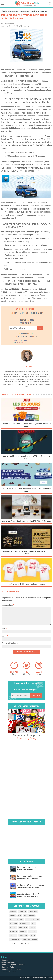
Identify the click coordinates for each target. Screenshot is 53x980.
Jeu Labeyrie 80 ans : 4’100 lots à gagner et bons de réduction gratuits (26, 553)
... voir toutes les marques (20, 943)
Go (40, 328)
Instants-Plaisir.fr (17, 920)
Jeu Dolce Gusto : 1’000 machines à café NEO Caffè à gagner (27, 521)
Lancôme (14, 924)
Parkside (23, 932)
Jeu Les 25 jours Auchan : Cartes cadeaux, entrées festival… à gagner (26, 425)
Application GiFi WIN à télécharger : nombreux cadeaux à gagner (31, 886)
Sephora (13, 935)
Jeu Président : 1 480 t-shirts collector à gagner (26, 584)
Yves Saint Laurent (30, 939)
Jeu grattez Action (9, 972)
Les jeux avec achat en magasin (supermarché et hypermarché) (30, 877)
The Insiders (25, 924)
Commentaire (8, 605)
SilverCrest (23, 935)
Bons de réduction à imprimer (14, 965)
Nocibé (33, 928)
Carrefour (22, 912)
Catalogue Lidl (8, 960)
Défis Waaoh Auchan (10, 962)
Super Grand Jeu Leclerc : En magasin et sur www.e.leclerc (29, 895)
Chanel (13, 916)
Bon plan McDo (8, 967)
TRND (33, 935)
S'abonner (36, 695)
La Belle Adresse (33, 920)
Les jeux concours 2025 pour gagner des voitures (28, 868)
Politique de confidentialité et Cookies (42, 978)
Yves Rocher (15, 939)
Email (4, 636)
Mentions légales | (25, 978)
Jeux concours (18, 11)
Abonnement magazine (27, 737)
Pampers (14, 932)
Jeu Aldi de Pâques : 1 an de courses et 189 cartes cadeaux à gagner (27, 490)
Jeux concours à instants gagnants (36, 11)
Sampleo (33, 932)
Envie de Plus (29, 916)
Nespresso (23, 928)
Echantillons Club (6, 11)
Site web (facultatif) (10, 643)
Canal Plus (33, 912)
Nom (4, 628)
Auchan (13, 912)
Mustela (13, 928)
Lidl (34, 924)
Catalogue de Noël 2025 (11, 969)
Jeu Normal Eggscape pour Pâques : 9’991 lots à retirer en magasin (26, 457)
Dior (20, 916)
